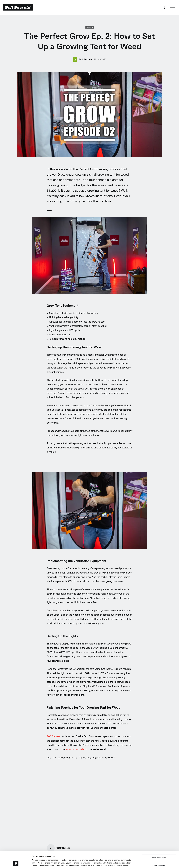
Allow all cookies (159, 842)
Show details (127, 863)
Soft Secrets (53, 737)
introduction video (76, 749)
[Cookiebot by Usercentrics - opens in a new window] (16, 863)
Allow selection (159, 850)
